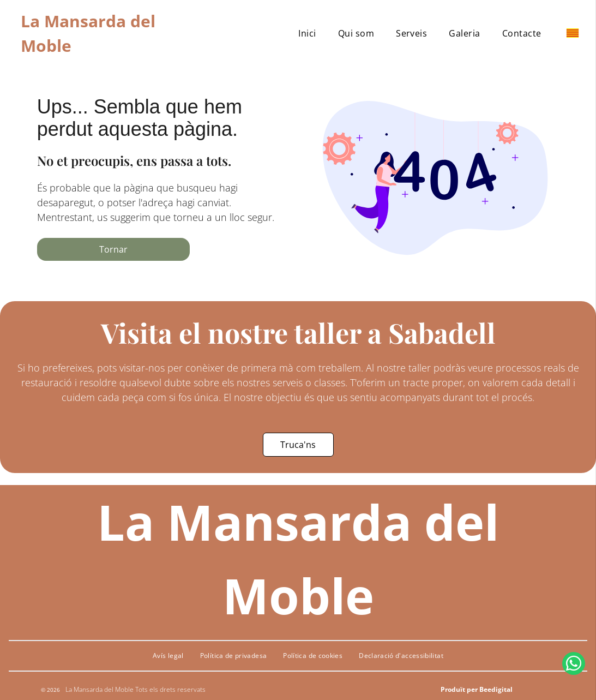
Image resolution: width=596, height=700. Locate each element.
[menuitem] (307, 33)
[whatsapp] (574, 671)
